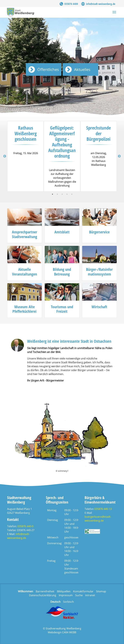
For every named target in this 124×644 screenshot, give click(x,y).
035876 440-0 (25, 526)
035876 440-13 (103, 509)
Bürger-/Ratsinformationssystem (99, 272)
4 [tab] (67, 194)
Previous (5, 156)
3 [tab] (62, 194)
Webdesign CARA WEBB (62, 632)
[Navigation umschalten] (114, 12)
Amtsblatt (62, 232)
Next (119, 156)
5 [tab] (72, 194)
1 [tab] (52, 194)
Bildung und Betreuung (62, 272)
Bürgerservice (99, 232)
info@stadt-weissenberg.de (101, 4)
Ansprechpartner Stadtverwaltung (25, 234)
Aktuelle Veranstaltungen (25, 272)
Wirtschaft (99, 307)
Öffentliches (48, 69)
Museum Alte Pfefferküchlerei (24, 309)
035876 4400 (71, 4)
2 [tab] (57, 194)
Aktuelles (82, 69)
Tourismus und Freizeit (62, 309)
